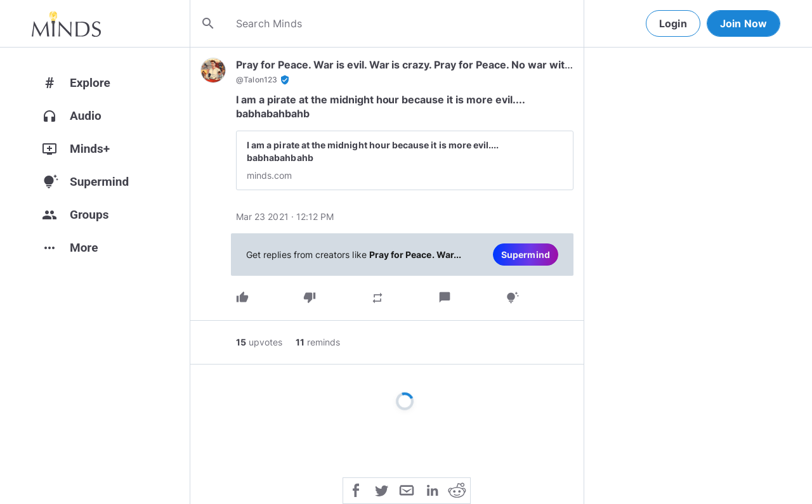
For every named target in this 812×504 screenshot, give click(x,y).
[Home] (66, 23)
